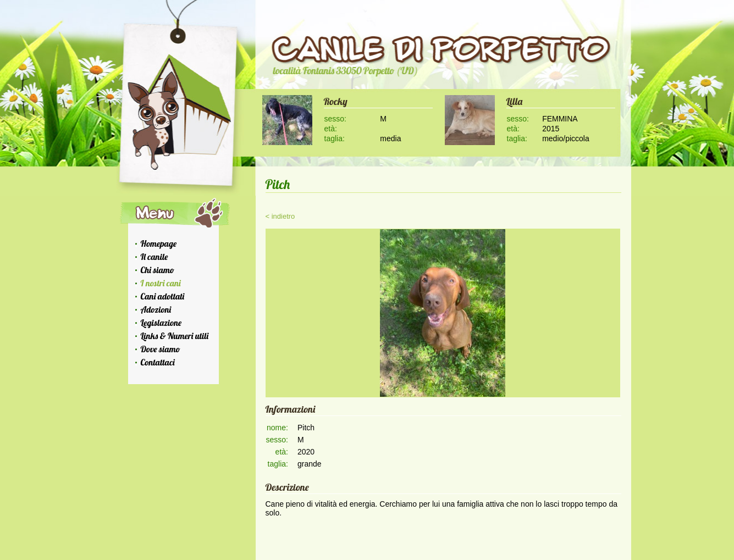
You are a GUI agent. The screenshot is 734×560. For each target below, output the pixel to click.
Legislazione (161, 323)
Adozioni (156, 309)
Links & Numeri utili (175, 336)
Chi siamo (158, 270)
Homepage (159, 243)
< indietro (280, 216)
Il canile (154, 257)
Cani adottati (163, 296)
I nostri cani (161, 283)
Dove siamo (161, 349)
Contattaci (158, 362)
